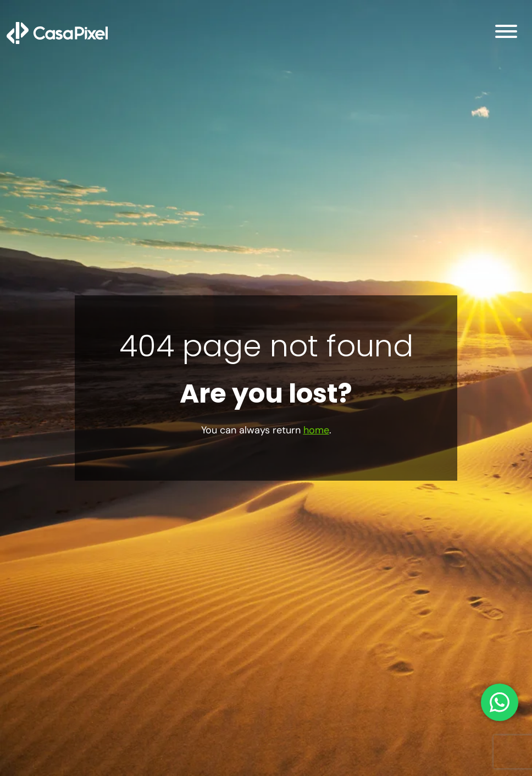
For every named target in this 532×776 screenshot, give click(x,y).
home (316, 430)
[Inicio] (57, 32)
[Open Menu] (506, 33)
